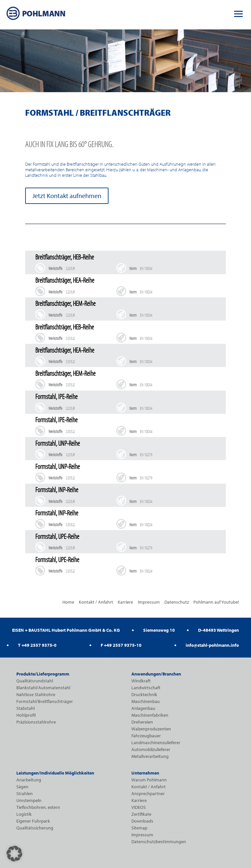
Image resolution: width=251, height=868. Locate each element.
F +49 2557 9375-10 (121, 645)
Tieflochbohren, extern (38, 807)
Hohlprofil (26, 715)
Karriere (125, 602)
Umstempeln (29, 800)
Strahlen (25, 793)
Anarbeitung (29, 780)
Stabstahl (25, 708)
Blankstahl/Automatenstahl (43, 688)
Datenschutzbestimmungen (159, 842)
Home (68, 602)
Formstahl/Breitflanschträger (45, 701)
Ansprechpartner (148, 793)
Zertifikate (141, 814)
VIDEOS (139, 807)
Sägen (22, 787)
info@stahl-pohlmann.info (212, 645)
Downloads (142, 821)
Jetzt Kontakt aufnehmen (67, 196)
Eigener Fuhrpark (33, 821)
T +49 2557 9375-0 (37, 645)
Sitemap (139, 828)
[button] (239, 13)
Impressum (149, 602)
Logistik (24, 814)
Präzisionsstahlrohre (36, 722)
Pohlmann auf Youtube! (216, 602)
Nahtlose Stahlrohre (36, 694)
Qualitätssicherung (35, 828)
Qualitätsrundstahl (35, 681)
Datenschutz (177, 602)
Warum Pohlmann (149, 780)
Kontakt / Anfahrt (96, 602)
